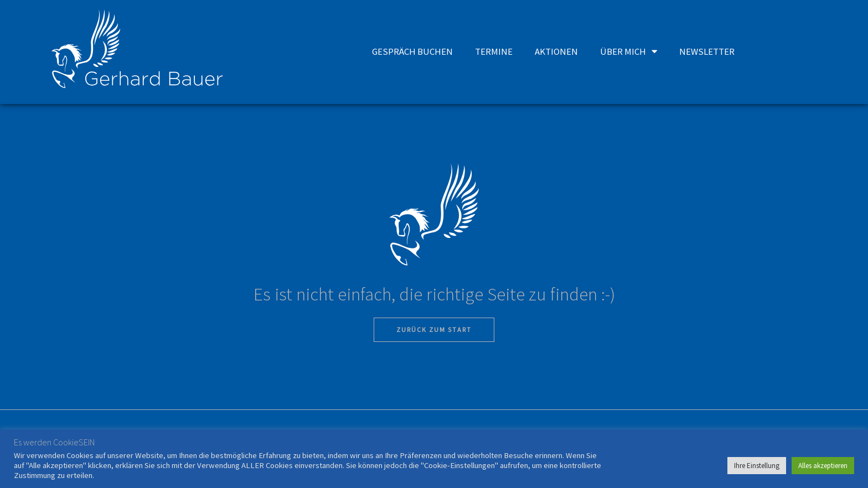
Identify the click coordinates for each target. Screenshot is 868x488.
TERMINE (496, 51)
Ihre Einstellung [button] (757, 466)
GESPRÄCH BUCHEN (416, 51)
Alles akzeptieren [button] (823, 466)
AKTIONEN (558, 51)
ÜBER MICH (629, 51)
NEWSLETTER (707, 51)
